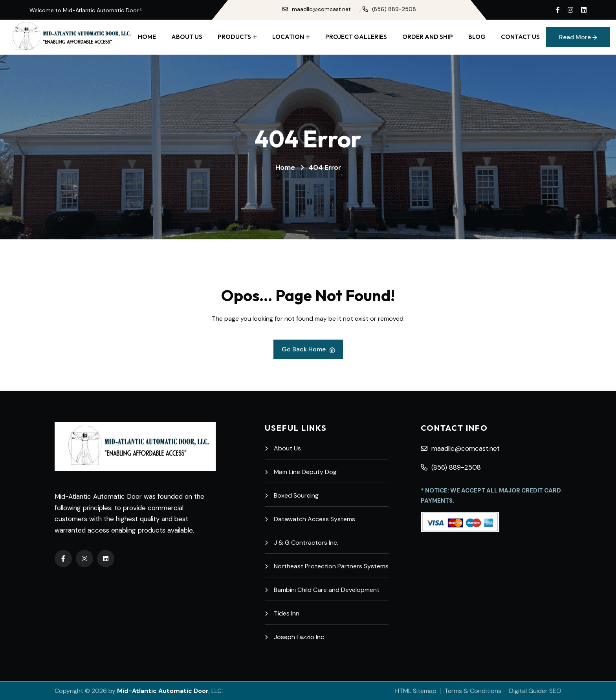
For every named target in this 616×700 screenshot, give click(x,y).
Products (234, 37)
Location (288, 37)
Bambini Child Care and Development (322, 590)
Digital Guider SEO (535, 691)
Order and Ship (428, 37)
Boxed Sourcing (292, 495)
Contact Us (520, 37)
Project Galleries (356, 37)
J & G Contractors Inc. (302, 543)
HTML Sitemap (416, 691)
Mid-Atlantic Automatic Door (163, 691)
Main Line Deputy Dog (301, 472)
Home (147, 37)
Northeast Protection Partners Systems (327, 566)
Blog (477, 37)
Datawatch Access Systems (310, 519)
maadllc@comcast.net (317, 9)
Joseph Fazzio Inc (294, 637)
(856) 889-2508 (389, 9)
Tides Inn (282, 613)
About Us (187, 37)
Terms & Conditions (473, 691)
